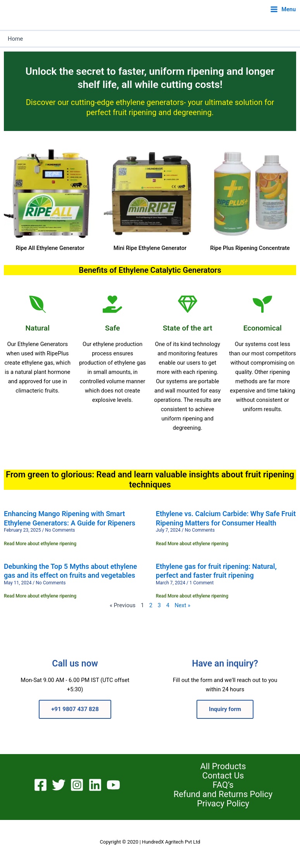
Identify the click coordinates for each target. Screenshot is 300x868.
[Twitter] (59, 785)
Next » (182, 605)
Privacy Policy (223, 804)
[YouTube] (113, 785)
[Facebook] (41, 785)
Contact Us (223, 776)
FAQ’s (223, 785)
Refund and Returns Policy (223, 794)
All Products (223, 766)
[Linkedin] (95, 785)
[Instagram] (77, 785)
